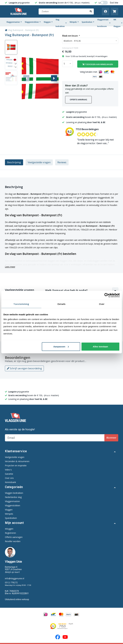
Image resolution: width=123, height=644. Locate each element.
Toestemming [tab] (21, 304)
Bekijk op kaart (12, 572)
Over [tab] (102, 304)
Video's (8, 470)
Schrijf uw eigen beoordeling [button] (24, 368)
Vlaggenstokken (33, 22)
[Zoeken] (66, 11)
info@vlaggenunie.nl (15, 578)
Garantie (9, 474)
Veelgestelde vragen (39, 162)
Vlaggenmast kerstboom (104, 23)
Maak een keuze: (71, 36)
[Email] (55, 438)
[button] (54, 78)
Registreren (10, 533)
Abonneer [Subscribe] (111, 438)
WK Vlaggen (118, 23)
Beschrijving (14, 162)
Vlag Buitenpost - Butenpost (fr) (23, 30)
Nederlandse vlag (13, 497)
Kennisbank (10, 482)
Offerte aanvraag (78, 100)
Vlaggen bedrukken (14, 493)
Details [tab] (61, 304)
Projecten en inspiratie (16, 465)
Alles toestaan (100, 346)
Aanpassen (61, 346)
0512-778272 (11, 582)
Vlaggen (48, 22)
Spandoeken (88, 22)
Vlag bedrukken (61, 23)
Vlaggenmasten (14, 22)
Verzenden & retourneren (17, 461)
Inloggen (9, 529)
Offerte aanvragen (14, 537)
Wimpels (74, 22)
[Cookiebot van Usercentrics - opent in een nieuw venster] (107, 295)
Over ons (9, 478)
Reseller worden (13, 541)
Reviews (62, 162)
